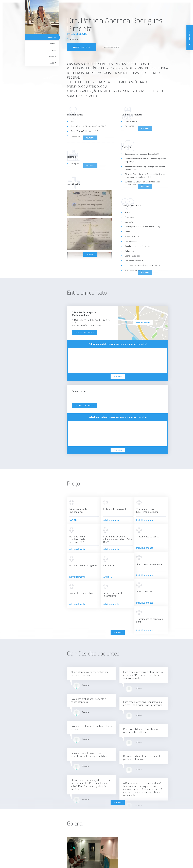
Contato (52, 44)
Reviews (52, 56)
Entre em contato (111, 47)
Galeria (53, 63)
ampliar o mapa (143, 323)
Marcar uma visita (81, 47)
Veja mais (90, 254)
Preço (53, 50)
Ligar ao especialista (84, 332)
